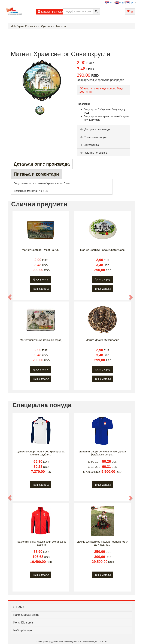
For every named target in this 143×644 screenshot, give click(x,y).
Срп (130, 2)
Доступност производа (95, 129)
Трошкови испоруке (93, 137)
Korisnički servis (24, 623)
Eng (119, 2)
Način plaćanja (23, 630)
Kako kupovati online (26, 615)
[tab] (103, 129)
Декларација (89, 145)
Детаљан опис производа (42, 164)
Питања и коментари (36, 174)
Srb (109, 2)
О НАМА (19, 607)
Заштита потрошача (93, 153)
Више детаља (41, 289)
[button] (10, 297)
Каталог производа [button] (50, 12)
